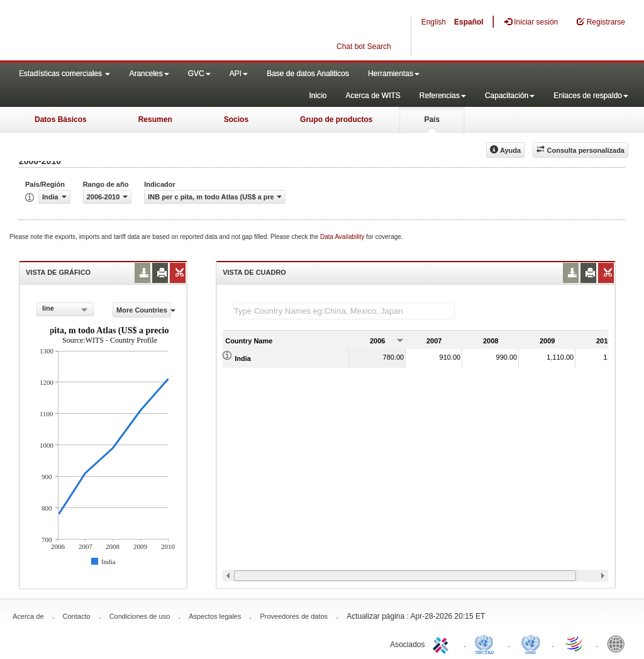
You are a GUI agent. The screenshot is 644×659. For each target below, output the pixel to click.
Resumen (155, 119)
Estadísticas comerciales (64, 74)
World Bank (619, 643)
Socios (236, 119)
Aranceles (149, 74)
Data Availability (343, 237)
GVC (199, 74)
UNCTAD (487, 643)
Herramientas (394, 74)
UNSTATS (531, 643)
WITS (126, 31)
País (432, 119)
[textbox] (344, 311)
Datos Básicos (61, 119)
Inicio (318, 96)
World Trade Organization (575, 643)
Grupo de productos (336, 119)
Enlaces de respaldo (591, 96)
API (239, 74)
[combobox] (65, 309)
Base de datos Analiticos (308, 74)
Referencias (443, 96)
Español (469, 22)
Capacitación (510, 96)
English (434, 22)
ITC (443, 643)
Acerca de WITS (373, 96)
